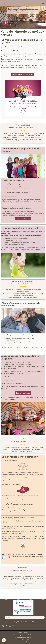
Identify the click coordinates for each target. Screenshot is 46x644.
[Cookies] (4, 640)
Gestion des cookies (23, 642)
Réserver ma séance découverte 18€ (23, 74)
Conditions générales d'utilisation (23, 635)
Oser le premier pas (23, 393)
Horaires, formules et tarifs (23, 219)
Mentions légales (23, 633)
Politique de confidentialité (23, 640)
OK (44, 618)
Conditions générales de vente (23, 637)
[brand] (9, 3)
